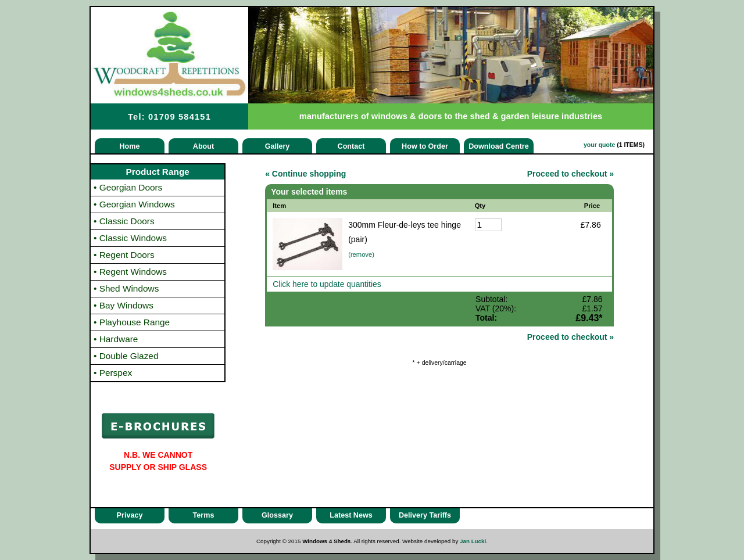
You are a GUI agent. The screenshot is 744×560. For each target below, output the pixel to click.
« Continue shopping (305, 174)
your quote (599, 145)
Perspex (113, 373)
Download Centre (499, 146)
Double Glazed (126, 356)
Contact (351, 146)
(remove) (361, 254)
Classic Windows (130, 238)
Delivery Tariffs (425, 515)
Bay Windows (124, 305)
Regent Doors (124, 255)
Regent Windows (130, 272)
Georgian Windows (134, 204)
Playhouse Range (132, 322)
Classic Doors (124, 221)
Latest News (351, 515)
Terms (204, 515)
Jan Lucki (473, 541)
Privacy (130, 515)
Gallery (278, 146)
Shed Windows (126, 288)
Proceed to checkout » (570, 174)
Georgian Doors (128, 187)
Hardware (116, 339)
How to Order (425, 146)
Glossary (277, 515)
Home (130, 146)
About (203, 146)
